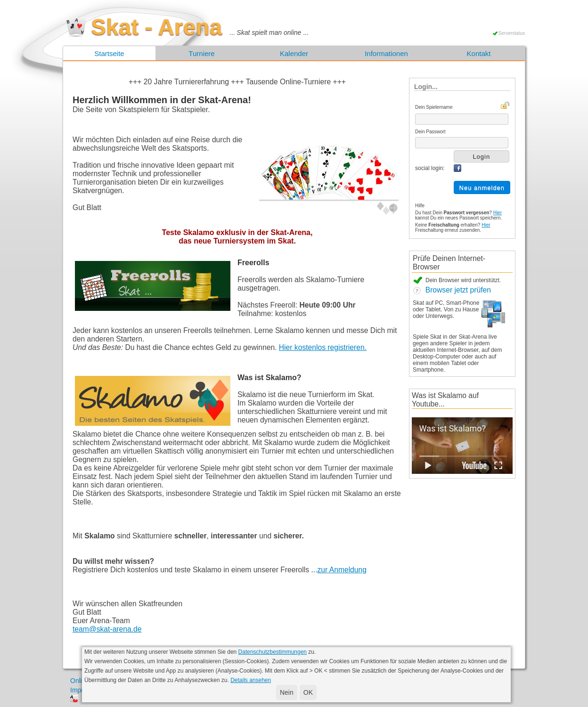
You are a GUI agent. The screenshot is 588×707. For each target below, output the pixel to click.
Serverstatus (512, 33)
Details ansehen (251, 680)
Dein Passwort (430, 132)
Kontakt (479, 53)
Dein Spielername (434, 107)
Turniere (201, 53)
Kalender (294, 53)
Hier (498, 213)
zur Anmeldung (342, 570)
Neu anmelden (482, 188)
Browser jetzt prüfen (452, 290)
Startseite (109, 53)
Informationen (386, 53)
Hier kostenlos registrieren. (323, 347)
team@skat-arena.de (107, 629)
